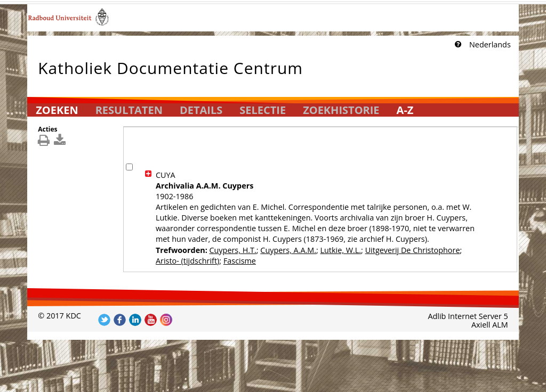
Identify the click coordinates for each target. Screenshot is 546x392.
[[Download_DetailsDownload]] (61, 142)
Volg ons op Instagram (166, 320)
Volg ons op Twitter (104, 320)
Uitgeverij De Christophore (413, 250)
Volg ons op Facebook (120, 320)
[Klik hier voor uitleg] (457, 45)
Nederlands (490, 44)
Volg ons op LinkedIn (135, 320)
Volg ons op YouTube (151, 320)
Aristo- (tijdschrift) (187, 261)
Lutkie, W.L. (341, 250)
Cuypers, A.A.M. (288, 250)
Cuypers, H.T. (232, 250)
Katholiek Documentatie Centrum (170, 66)
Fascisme (240, 261)
